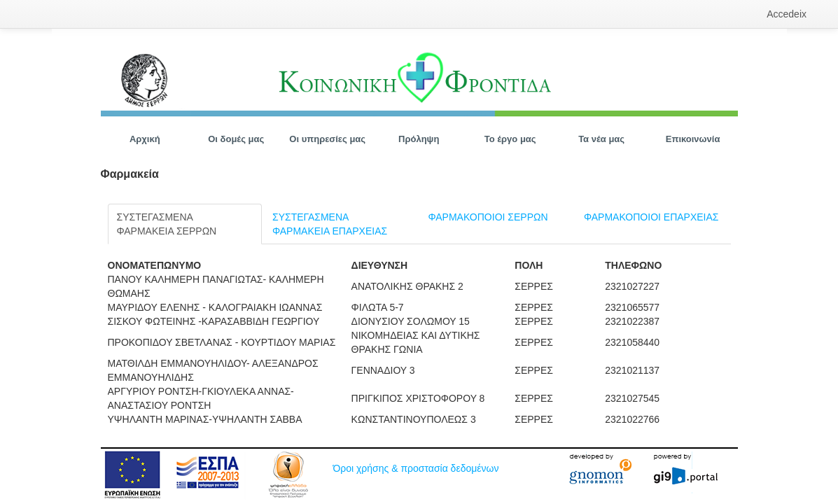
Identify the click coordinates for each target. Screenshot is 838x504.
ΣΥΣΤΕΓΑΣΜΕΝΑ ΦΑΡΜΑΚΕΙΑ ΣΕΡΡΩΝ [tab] (167, 224)
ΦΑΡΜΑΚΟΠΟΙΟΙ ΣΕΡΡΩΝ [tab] (488, 217)
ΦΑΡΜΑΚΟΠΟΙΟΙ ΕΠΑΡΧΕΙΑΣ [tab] (651, 217)
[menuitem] (787, 14)
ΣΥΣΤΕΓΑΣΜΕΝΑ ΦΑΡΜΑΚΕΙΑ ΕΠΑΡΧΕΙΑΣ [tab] (330, 224)
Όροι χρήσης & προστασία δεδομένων (415, 468)
